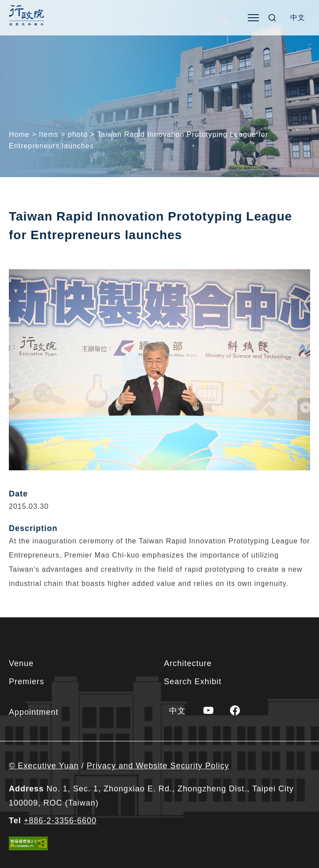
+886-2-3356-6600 (60, 821)
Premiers (27, 682)
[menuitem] (298, 18)
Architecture (188, 663)
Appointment (34, 712)
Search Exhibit (193, 682)
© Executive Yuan (44, 766)
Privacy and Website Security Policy (158, 766)
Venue (21, 663)
